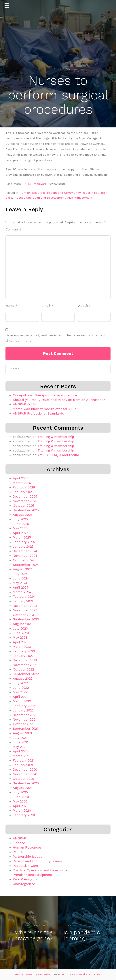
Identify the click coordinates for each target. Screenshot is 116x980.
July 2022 (20, 683)
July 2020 (20, 792)
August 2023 (23, 624)
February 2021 (24, 760)
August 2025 (23, 515)
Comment (13, 229)
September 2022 (26, 674)
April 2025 (21, 533)
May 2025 (20, 528)
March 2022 (22, 701)
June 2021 (21, 742)
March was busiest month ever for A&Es (45, 409)
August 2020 (23, 788)
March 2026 (22, 483)
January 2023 (23, 656)
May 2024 (20, 583)
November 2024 (25, 556)
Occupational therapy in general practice (45, 395)
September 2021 (25, 728)
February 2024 (24, 597)
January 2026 (23, 492)
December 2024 (25, 551)
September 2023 (26, 619)
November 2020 (25, 774)
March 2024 (22, 592)
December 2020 (25, 769)
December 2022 (25, 660)
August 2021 (22, 733)
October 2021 (23, 724)
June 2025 (21, 524)
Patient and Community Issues (69, 193)
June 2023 (21, 633)
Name (12, 306)
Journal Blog (68, 974)
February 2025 (24, 542)
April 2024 (21, 587)
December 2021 (25, 715)
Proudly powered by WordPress (33, 974)
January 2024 (23, 601)
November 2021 (25, 719)
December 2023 (25, 606)
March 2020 (22, 810)
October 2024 (23, 560)
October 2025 (23, 505)
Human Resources (32, 193)
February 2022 (24, 706)
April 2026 (21, 478)
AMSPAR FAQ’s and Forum (58, 455)
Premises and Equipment (33, 875)
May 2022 (20, 692)
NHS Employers (36, 184)
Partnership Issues (27, 856)
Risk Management (80, 198)
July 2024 (20, 574)
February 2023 (24, 651)
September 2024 (26, 565)
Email (47, 306)
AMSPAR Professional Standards (38, 413)
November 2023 (25, 610)
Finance (19, 843)
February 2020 (24, 815)
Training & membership (56, 437)
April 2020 (21, 806)
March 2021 (22, 756)
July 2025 (20, 519)
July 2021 (20, 738)
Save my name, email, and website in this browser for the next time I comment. (56, 338)
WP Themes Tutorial (90, 974)
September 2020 (26, 783)
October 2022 (23, 669)
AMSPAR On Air (25, 404)
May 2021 (20, 747)
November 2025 (25, 501)
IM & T (18, 852)
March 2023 (22, 647)
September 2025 (26, 510)
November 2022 (25, 665)
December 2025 (25, 496)
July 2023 (20, 628)
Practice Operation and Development (40, 198)
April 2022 (21, 697)
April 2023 (21, 642)
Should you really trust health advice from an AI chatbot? (59, 400)
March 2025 (22, 537)
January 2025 (23, 546)
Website (84, 306)
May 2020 (20, 801)
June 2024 (21, 578)
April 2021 (20, 751)
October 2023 (23, 615)
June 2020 (21, 797)
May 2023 (20, 637)
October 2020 (23, 779)
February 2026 (24, 487)
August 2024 (23, 569)
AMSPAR (19, 838)
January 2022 (23, 710)
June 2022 (21, 688)
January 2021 (23, 765)
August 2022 (23, 678)
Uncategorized (24, 884)
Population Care (25, 866)
